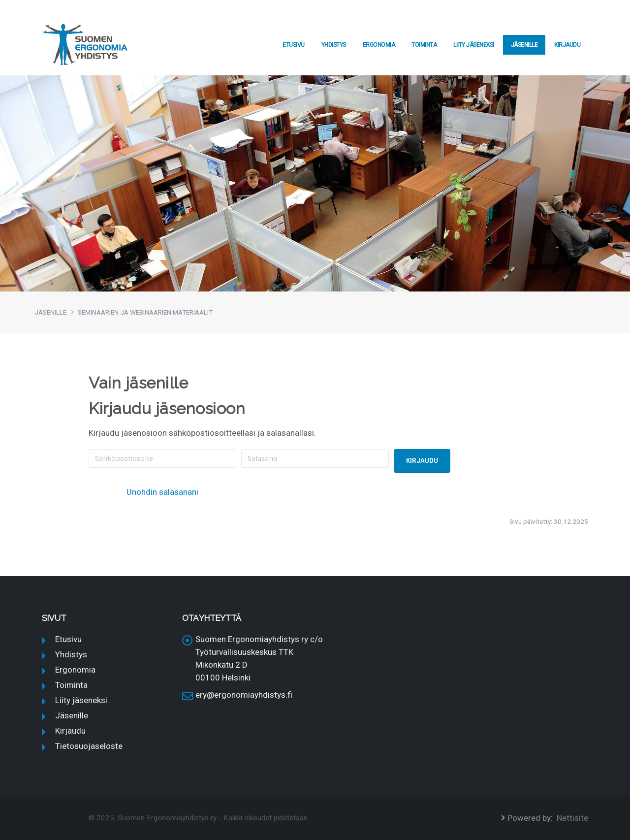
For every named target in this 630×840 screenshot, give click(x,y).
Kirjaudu (567, 45)
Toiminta (424, 45)
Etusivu (294, 45)
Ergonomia (379, 45)
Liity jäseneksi (474, 45)
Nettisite (572, 818)
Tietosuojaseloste (89, 746)
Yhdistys (334, 45)
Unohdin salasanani (162, 492)
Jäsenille (524, 45)
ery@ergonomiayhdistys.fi (244, 695)
